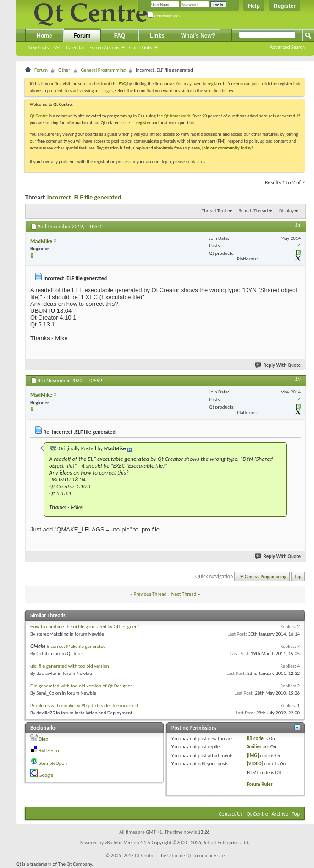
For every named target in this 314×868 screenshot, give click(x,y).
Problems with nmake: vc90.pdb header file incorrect (84, 705)
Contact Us (231, 814)
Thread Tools (215, 211)
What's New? (198, 36)
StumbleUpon (53, 763)
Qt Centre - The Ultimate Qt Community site (180, 855)
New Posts (38, 47)
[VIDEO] (255, 764)
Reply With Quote (278, 365)
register (143, 123)
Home (44, 36)
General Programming (103, 70)
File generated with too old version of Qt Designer (81, 686)
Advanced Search (287, 47)
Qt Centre (39, 116)
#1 (298, 226)
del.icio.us (49, 751)
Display (286, 211)
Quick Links (141, 47)
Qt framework (177, 116)
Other (64, 70)
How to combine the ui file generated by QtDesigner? (85, 627)
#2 (298, 380)
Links (157, 36)
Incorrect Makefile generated (76, 646)
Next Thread (184, 594)
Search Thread (253, 211)
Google (46, 775)
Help (254, 6)
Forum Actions (104, 47)
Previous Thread (150, 594)
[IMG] (253, 755)
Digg (44, 739)
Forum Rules (260, 784)
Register (285, 6)
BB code (255, 738)
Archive (280, 814)
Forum (82, 36)
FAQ (57, 47)
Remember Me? (164, 16)
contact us (196, 162)
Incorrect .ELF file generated (84, 197)
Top (298, 577)
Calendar (75, 47)
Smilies (254, 747)
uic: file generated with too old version (70, 666)
